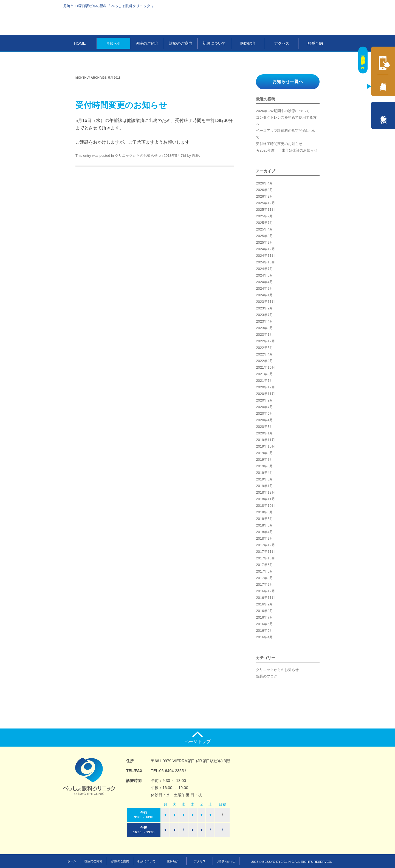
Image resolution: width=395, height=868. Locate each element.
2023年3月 (264, 328)
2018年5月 (264, 525)
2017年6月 (264, 565)
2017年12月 (265, 545)
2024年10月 (265, 262)
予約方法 (383, 117)
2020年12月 (265, 387)
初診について (214, 43)
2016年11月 (265, 598)
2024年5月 (264, 275)
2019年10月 (265, 446)
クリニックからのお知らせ (136, 156)
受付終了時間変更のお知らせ (279, 144)
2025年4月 (264, 229)
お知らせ (113, 43)
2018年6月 (264, 519)
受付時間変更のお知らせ (121, 105)
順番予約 (315, 43)
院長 (196, 156)
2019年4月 (264, 473)
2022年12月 (265, 341)
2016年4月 (264, 637)
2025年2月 (264, 242)
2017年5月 (264, 571)
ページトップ (198, 738)
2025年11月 (265, 210)
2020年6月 (264, 413)
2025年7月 (264, 223)
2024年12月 (265, 249)
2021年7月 (264, 381)
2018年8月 (264, 512)
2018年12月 (265, 492)
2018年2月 (264, 538)
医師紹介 (248, 43)
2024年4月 (264, 282)
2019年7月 (264, 459)
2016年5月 (264, 631)
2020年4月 (264, 420)
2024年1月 (264, 295)
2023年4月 (264, 321)
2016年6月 (264, 624)
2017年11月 (265, 552)
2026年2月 (264, 196)
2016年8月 (264, 611)
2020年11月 (265, 394)
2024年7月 (264, 269)
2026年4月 (264, 183)
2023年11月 (265, 302)
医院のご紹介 (147, 43)
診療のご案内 (181, 43)
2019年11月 (265, 440)
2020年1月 (264, 433)
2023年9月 (264, 308)
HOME (80, 43)
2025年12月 (265, 203)
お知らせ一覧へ (288, 82)
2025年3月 (264, 236)
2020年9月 (264, 400)
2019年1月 (264, 486)
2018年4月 (264, 532)
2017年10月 (265, 558)
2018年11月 (265, 499)
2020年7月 (264, 407)
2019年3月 (264, 479)
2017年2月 (264, 584)
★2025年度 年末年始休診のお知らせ (287, 150)
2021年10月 (265, 367)
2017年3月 (264, 578)
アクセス (282, 43)
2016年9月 (264, 604)
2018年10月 (265, 506)
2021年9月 (264, 374)
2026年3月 (264, 190)
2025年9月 (264, 216)
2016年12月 (265, 591)
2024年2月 (264, 288)
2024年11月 (265, 256)
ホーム (72, 861)
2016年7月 (264, 617)
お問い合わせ (226, 861)
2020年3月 (264, 427)
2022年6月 (264, 348)
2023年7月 (264, 315)
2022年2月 (264, 361)
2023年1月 (264, 335)
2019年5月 (264, 466)
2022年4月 (264, 354)
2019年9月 (264, 453)
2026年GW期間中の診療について (283, 111)
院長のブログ (267, 676)
